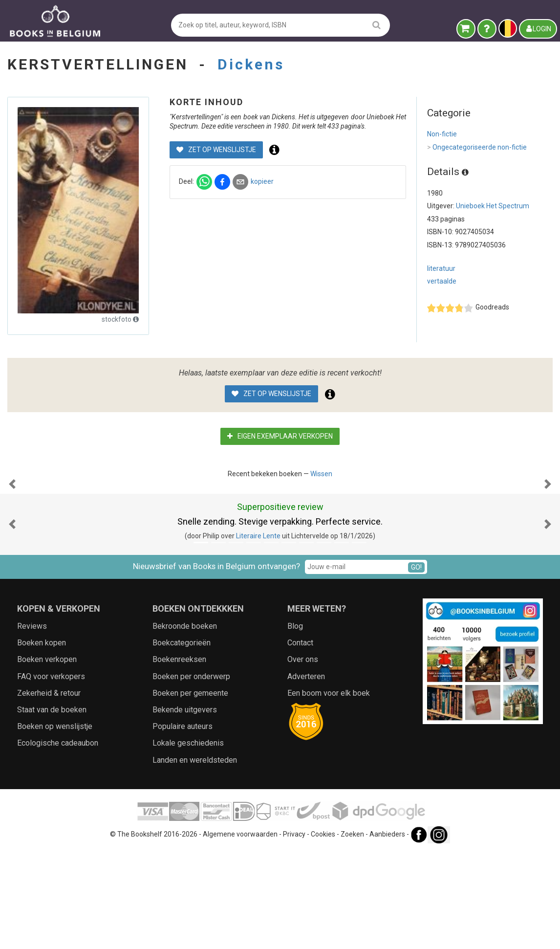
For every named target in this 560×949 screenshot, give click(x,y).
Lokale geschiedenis (188, 841)
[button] (12, 533)
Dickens (251, 64)
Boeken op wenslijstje (55, 824)
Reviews (32, 724)
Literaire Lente (258, 634)
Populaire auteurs (183, 824)
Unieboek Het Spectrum (493, 206)
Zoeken (352, 932)
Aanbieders (387, 932)
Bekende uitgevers (185, 807)
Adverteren (306, 774)
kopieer (262, 181)
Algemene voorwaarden (240, 932)
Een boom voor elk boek (329, 791)
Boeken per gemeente (190, 791)
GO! (416, 665)
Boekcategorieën (182, 740)
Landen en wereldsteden (195, 858)
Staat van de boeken (52, 807)
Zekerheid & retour (49, 791)
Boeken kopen (42, 740)
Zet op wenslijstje (216, 150)
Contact (300, 740)
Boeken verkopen (47, 757)
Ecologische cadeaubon (58, 841)
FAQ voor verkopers (51, 774)
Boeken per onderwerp (191, 774)
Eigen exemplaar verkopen (280, 436)
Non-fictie (442, 134)
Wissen (321, 474)
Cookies (323, 932)
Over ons (303, 757)
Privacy (294, 932)
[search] (377, 25)
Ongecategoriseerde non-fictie (477, 148)
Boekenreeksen (179, 757)
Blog (295, 724)
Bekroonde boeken (185, 724)
